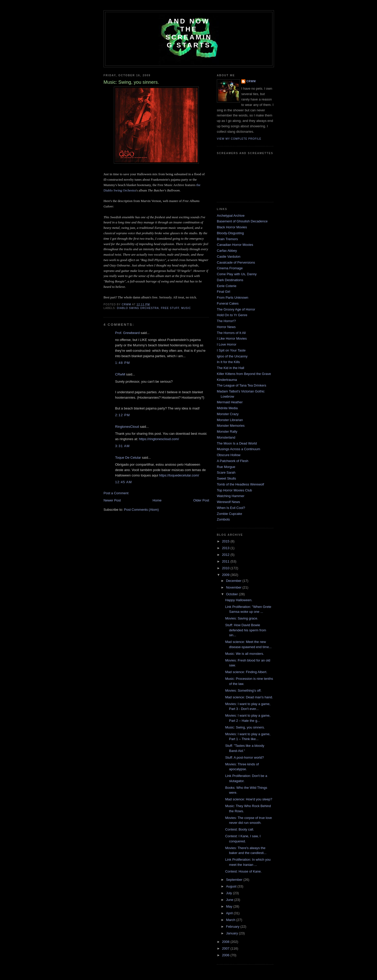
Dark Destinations (230, 280)
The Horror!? (226, 321)
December (234, 581)
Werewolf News (228, 502)
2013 (226, 548)
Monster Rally (227, 432)
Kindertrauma (227, 380)
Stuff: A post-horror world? (244, 757)
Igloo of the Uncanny (232, 356)
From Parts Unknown (233, 298)
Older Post (201, 500)
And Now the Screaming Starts (189, 33)
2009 (226, 575)
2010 (226, 568)
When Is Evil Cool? (231, 508)
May (230, 906)
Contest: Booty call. (239, 829)
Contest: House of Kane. (243, 871)
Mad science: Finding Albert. (246, 672)
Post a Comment (116, 493)
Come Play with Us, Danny (237, 274)
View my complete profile (239, 139)
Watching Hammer (231, 496)
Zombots (223, 519)
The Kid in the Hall (230, 368)
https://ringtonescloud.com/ (159, 439)
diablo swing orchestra (138, 308)
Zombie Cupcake (229, 514)
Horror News (226, 327)
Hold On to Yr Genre (232, 315)
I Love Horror (227, 344)
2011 (226, 561)
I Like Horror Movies (232, 338)
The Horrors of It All (231, 333)
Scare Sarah (226, 472)
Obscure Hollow (229, 455)
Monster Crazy (228, 414)
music (186, 308)
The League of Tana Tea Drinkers (242, 385)
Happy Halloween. (239, 600)
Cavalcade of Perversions (236, 262)
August (232, 886)
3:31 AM (122, 446)
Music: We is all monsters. (245, 654)
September (235, 880)
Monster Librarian (230, 420)
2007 (226, 948)
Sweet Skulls (226, 478)
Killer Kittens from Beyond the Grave (244, 374)
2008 (226, 942)
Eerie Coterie (227, 286)
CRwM (120, 374)
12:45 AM (123, 482)
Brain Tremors (227, 239)
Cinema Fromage (230, 268)
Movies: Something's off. (243, 690)
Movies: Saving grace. (242, 618)
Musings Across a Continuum (238, 449)
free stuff (170, 308)
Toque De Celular (128, 458)
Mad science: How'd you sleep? (249, 799)
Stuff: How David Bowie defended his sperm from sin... (246, 630)
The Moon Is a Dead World (237, 443)
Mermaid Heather (230, 402)
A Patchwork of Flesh (233, 461)
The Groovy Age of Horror (236, 309)
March (231, 920)
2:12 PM (123, 415)
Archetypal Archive (231, 216)
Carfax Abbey (227, 251)
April (230, 913)
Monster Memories (231, 426)
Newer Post (112, 500)
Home (157, 500)
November (234, 587)
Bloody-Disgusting (230, 233)
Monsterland (226, 437)
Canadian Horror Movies (235, 245)
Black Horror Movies (232, 227)
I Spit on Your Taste (231, 350)
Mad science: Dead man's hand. (249, 697)
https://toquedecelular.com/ (179, 475)
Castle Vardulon (229, 257)
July (230, 893)
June (230, 900)
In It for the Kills (228, 362)
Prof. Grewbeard (127, 333)
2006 (226, 955)
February (233, 927)
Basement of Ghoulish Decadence (242, 221)
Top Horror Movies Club (234, 490)
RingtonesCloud (127, 427)
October (233, 594)
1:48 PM (123, 363)
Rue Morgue (226, 467)
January (233, 933)
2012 (226, 555)
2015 (226, 541)
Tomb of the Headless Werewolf (240, 484)
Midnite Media (227, 408)
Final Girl (224, 292)
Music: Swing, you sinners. (245, 727)
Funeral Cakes (228, 303)
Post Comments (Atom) (142, 510)
